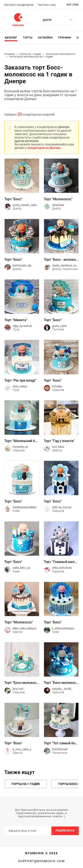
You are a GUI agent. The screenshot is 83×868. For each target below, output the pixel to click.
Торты (28, 38)
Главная (10, 54)
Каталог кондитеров (19, 5)
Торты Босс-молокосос (60, 54)
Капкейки (45, 38)
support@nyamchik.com (41, 861)
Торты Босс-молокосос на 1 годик (31, 57)
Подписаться (65, 831)
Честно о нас (47, 5)
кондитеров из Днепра (44, 148)
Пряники (65, 38)
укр (69, 5)
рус (76, 5)
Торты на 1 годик (30, 54)
